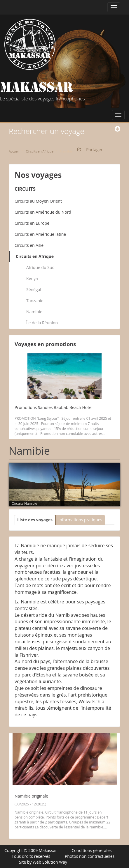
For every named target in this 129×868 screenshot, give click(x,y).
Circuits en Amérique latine (40, 234)
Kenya (32, 278)
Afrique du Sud (40, 267)
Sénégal (34, 289)
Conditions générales (91, 850)
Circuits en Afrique (35, 256)
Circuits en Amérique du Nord (43, 212)
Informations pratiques (80, 520)
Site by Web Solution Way (43, 862)
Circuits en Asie (29, 245)
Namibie (34, 312)
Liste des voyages (35, 520)
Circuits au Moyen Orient (38, 201)
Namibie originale (31, 796)
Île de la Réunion (42, 323)
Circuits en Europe (32, 223)
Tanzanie (35, 301)
